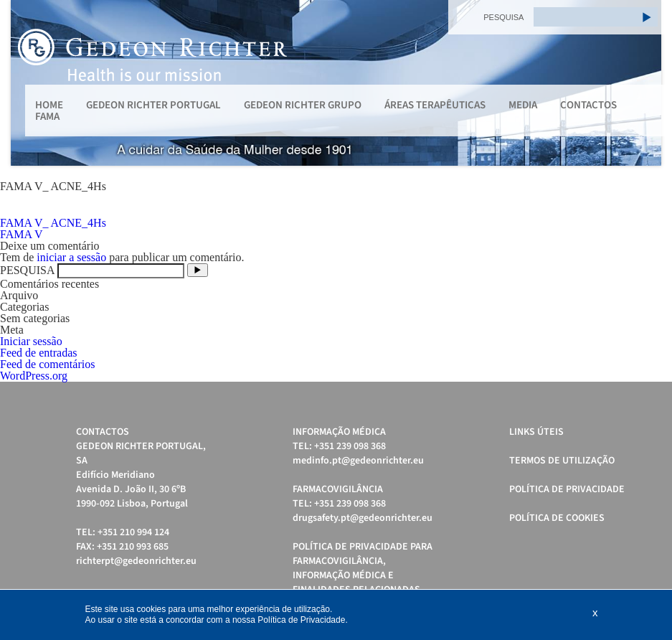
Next (643, 83)
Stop (654, 183)
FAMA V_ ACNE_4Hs (53, 223)
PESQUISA (503, 17)
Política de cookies (557, 518)
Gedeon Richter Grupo (303, 105)
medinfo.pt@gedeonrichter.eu (358, 461)
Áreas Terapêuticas (435, 105)
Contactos (588, 105)
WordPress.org (34, 376)
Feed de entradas (39, 353)
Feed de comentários (47, 364)
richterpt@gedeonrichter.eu (136, 561)
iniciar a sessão (71, 257)
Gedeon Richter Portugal (153, 105)
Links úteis (536, 432)
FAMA (47, 117)
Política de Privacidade (567, 489)
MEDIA (523, 105)
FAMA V (21, 234)
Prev (29, 83)
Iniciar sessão (31, 341)
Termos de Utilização (562, 461)
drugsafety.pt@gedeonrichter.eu (363, 518)
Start (643, 183)
